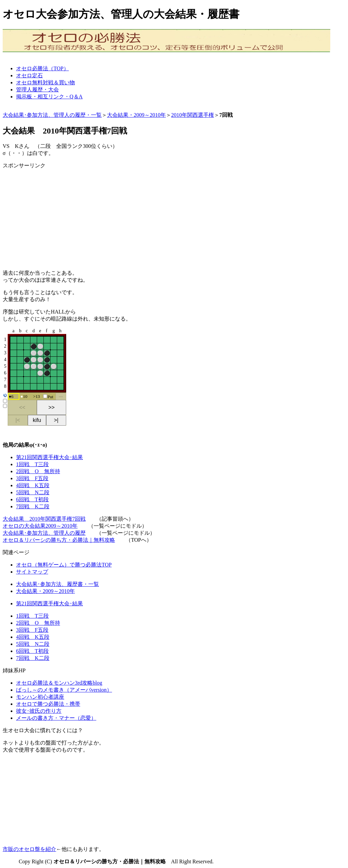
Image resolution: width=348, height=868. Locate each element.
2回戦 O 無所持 (38, 471)
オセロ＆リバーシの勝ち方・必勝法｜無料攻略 (59, 540)
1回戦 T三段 (32, 464)
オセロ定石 (29, 75)
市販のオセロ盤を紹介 (29, 849)
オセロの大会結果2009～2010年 (40, 526)
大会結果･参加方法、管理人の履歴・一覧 (52, 115)
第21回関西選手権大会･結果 (49, 457)
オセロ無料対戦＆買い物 (45, 82)
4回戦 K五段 (33, 485)
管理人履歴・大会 (37, 90)
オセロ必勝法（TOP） (42, 68)
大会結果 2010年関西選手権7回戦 (44, 519)
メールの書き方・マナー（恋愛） (56, 718)
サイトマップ (32, 572)
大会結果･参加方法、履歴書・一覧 (57, 584)
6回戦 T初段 (32, 499)
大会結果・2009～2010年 (136, 115)
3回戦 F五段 (32, 478)
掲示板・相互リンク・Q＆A (49, 97)
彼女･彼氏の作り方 (39, 711)
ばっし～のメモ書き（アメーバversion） (64, 690)
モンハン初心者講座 (40, 697)
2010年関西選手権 (193, 115)
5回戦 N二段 (33, 492)
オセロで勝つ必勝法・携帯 (48, 704)
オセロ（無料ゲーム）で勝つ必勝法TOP (64, 565)
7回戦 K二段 (33, 506)
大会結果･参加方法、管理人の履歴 (44, 533)
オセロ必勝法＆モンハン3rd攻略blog (59, 683)
